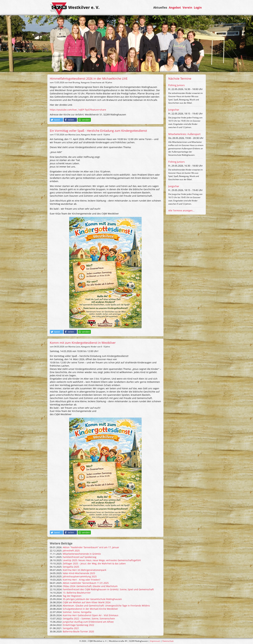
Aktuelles (160, 7)
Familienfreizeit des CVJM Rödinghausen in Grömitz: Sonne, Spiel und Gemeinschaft (108, 589)
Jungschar (174, 110)
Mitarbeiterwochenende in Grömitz (82, 554)
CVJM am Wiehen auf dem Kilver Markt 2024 (87, 602)
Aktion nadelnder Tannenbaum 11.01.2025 (86, 583)
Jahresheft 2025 (71, 551)
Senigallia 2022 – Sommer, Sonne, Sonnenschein (89, 619)
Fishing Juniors (176, 85)
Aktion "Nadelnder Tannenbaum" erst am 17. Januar (91, 547)
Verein (187, 7)
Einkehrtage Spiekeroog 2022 (78, 625)
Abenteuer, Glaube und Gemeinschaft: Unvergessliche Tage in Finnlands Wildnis (106, 606)
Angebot (175, 7)
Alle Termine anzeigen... (181, 210)
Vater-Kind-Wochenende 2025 (79, 573)
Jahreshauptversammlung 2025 (80, 576)
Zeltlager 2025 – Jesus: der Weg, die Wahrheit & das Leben (94, 563)
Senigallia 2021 (71, 628)
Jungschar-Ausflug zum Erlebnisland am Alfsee (88, 622)
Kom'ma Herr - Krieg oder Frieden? (81, 580)
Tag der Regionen (72, 596)
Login (198, 7)
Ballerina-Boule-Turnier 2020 (78, 631)
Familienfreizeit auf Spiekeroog (80, 557)
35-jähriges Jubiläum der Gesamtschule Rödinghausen (92, 599)
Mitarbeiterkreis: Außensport (184, 134)
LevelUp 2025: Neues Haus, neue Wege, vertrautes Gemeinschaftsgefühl (102, 560)
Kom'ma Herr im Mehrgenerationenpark (84, 570)
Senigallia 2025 (71, 567)
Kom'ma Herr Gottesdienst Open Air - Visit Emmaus (91, 615)
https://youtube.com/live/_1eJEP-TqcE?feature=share (78, 110)
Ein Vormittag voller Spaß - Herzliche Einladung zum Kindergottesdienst (98, 131)
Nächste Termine (180, 78)
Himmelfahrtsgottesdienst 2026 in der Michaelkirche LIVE (89, 78)
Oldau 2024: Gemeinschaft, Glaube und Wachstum (90, 586)
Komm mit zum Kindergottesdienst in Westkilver (83, 343)
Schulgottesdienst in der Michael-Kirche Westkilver (90, 609)
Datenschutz (168, 641)
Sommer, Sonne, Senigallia (77, 612)
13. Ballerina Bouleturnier (77, 593)
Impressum (155, 641)
